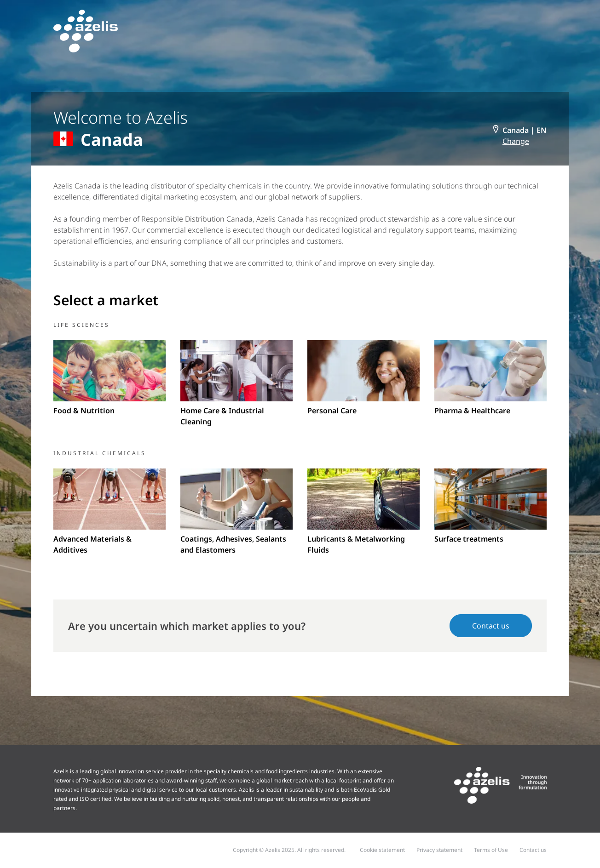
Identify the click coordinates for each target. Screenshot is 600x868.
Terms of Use (491, 850)
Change (516, 141)
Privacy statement (439, 850)
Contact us (491, 626)
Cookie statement (382, 850)
